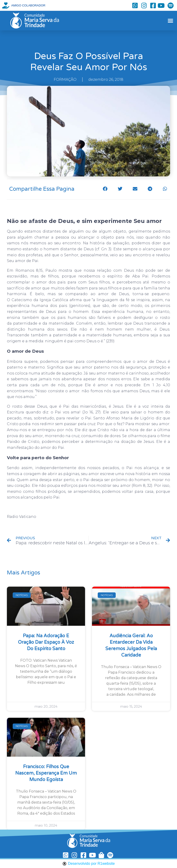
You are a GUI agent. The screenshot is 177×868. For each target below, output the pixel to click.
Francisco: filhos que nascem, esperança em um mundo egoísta (46, 773)
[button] (170, 21)
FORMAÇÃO (65, 79)
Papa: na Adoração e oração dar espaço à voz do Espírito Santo (46, 642)
